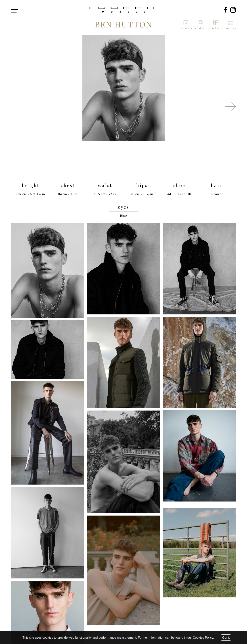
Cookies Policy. (203, 638)
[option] (123, 88)
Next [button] (231, 106)
